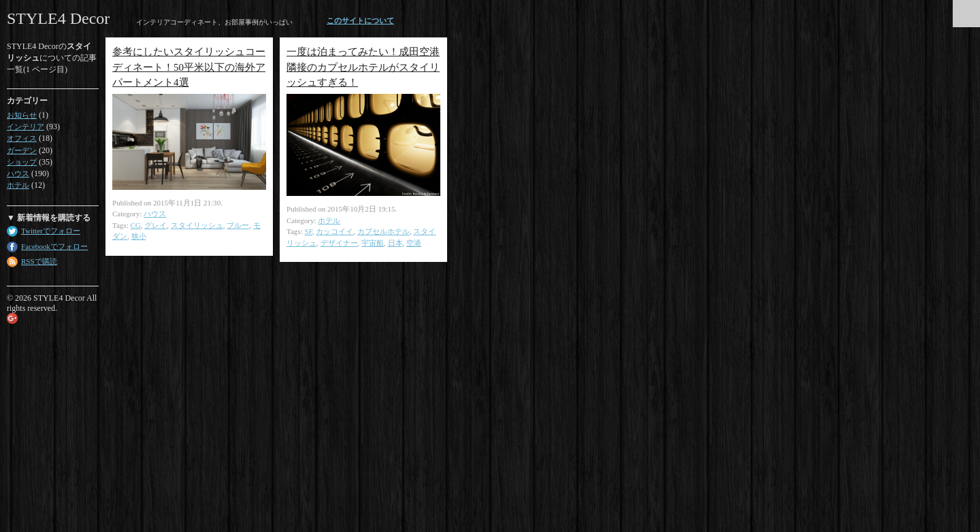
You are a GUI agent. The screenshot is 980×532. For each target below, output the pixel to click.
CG (136, 225)
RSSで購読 (39, 261)
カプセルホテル (383, 231)
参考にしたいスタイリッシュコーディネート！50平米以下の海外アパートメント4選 (189, 67)
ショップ (22, 162)
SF (309, 231)
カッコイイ (334, 231)
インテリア (26, 127)
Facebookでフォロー (54, 246)
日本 (395, 243)
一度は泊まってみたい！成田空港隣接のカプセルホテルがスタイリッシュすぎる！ (363, 67)
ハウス (18, 173)
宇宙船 (373, 243)
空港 (414, 243)
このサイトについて (360, 20)
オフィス (22, 138)
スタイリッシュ (197, 225)
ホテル (18, 185)
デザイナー (339, 243)
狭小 (139, 236)
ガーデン (22, 150)
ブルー (238, 225)
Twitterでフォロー (51, 231)
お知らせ (22, 115)
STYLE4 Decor (58, 18)
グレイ (156, 225)
